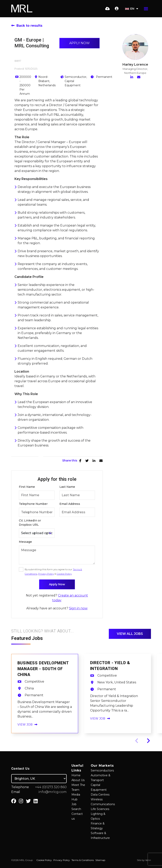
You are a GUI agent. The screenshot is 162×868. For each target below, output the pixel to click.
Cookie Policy (64, 574)
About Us (78, 780)
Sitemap (100, 860)
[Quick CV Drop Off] (107, 9)
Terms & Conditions (83, 860)
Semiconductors (102, 770)
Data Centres (100, 795)
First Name (27, 487)
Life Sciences (100, 809)
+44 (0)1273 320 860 (51, 787)
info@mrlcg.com (52, 792)
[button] (148, 741)
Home (76, 775)
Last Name (67, 487)
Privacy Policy (46, 574)
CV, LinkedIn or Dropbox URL (30, 523)
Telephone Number (33, 504)
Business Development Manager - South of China (43, 669)
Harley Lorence (135, 65)
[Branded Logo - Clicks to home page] (22, 9)
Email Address (70, 504)
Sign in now (78, 608)
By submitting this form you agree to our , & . (53, 572)
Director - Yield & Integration (110, 666)
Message (25, 542)
